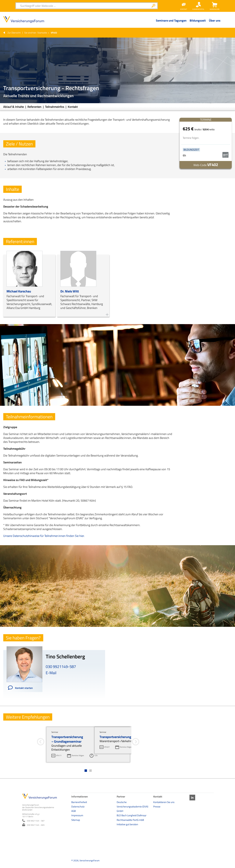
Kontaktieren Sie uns (164, 802)
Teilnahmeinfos (55, 107)
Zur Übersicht (14, 33)
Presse (157, 807)
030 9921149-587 (61, 667)
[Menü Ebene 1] (171, 23)
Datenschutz (78, 807)
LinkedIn (192, 798)
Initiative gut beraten (127, 824)
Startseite (42, 33)
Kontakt (73, 107)
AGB (74, 811)
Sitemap (76, 820)
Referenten (35, 107)
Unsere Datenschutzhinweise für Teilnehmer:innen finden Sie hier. (44, 536)
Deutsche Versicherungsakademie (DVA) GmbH (132, 807)
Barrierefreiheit (79, 802)
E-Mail (51, 673)
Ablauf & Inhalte (14, 107)
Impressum (77, 815)
